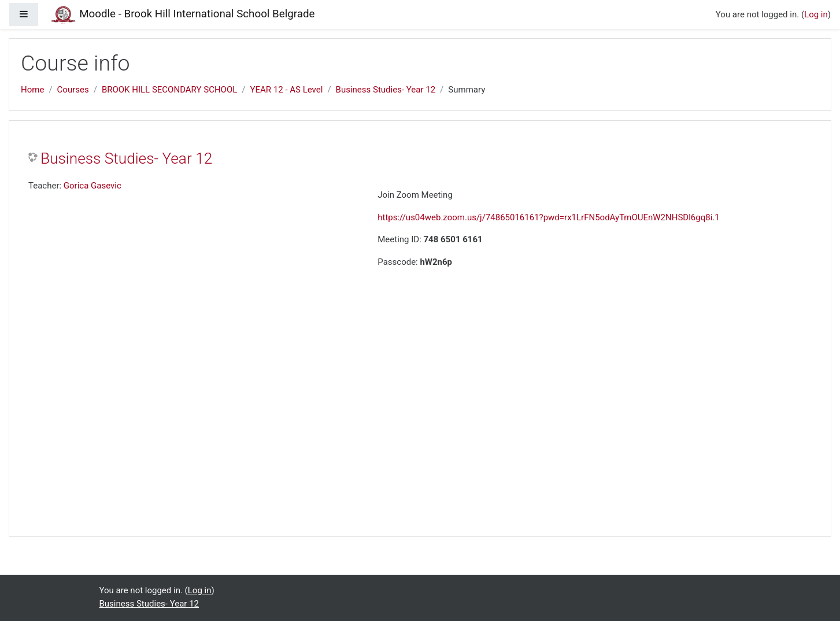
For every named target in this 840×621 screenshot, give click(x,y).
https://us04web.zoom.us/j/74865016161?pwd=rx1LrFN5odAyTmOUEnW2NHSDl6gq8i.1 (548, 217)
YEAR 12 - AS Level (287, 90)
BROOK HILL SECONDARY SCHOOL (169, 90)
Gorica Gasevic (92, 186)
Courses (73, 90)
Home (32, 90)
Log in (816, 14)
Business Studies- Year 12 (386, 90)
